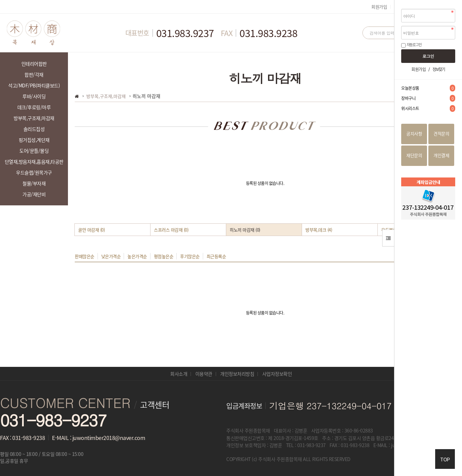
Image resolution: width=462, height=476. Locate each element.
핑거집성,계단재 (34, 140)
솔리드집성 (34, 129)
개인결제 (441, 155)
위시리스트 (428, 108)
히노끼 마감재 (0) (245, 230)
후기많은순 (190, 256)
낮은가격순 (111, 256)
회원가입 (379, 7)
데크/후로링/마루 (34, 107)
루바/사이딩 (34, 96)
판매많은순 (85, 256)
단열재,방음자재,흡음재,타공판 (34, 161)
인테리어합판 (34, 64)
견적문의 (441, 133)
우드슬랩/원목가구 (34, 172)
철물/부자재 (34, 183)
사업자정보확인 (277, 374)
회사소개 (179, 374)
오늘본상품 (428, 88)
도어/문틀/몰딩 (34, 151)
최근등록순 (216, 256)
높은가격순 (137, 256)
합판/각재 (34, 74)
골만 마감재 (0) (91, 230)
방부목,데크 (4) (319, 230)
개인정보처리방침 (237, 374)
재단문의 (414, 155)
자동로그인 (414, 45)
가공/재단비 (34, 194)
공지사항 (414, 133)
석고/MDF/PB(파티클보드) (34, 85)
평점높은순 (164, 256)
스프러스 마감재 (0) (171, 230)
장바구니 (428, 98)
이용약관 (204, 374)
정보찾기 (439, 69)
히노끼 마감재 (146, 96)
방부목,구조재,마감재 (34, 118)
